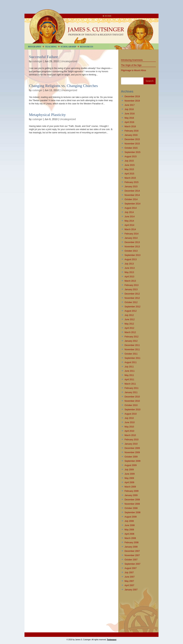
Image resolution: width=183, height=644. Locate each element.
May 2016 (129, 118)
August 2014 (131, 208)
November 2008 (132, 504)
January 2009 (131, 495)
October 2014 (131, 199)
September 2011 (133, 358)
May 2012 (129, 324)
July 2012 (129, 315)
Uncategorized (69, 61)
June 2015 (130, 165)
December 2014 (132, 191)
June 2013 (130, 268)
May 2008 (129, 530)
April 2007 (129, 585)
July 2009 (129, 470)
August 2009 (131, 465)
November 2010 (132, 401)
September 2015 (133, 152)
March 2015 (130, 178)
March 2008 (130, 538)
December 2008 (132, 500)
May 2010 (129, 427)
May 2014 (129, 221)
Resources (87, 47)
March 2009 (130, 487)
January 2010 (131, 444)
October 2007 (131, 560)
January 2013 (131, 289)
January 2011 (131, 392)
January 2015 (131, 187)
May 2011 (129, 375)
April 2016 (129, 122)
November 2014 (132, 195)
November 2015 (132, 144)
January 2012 (131, 341)
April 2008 (129, 534)
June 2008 (130, 525)
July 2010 (129, 418)
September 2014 (133, 204)
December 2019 (132, 96)
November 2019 (132, 101)
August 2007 (131, 568)
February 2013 (132, 285)
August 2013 (131, 259)
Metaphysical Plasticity (47, 115)
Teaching (51, 47)
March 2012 (130, 332)
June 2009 (130, 474)
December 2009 (132, 448)
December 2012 (132, 294)
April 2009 (129, 482)
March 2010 (130, 435)
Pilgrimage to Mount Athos (133, 70)
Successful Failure (43, 57)
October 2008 (131, 508)
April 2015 (129, 174)
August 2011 (131, 362)
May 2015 (129, 169)
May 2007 (129, 581)
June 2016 (130, 114)
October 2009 (131, 457)
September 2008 (133, 512)
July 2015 (129, 161)
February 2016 (132, 131)
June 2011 (130, 371)
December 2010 (132, 397)
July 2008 (129, 521)
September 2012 (133, 307)
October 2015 (131, 148)
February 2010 (132, 440)
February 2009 (132, 491)
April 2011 (129, 380)
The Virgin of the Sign (131, 65)
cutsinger (37, 61)
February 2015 (132, 182)
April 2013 (129, 277)
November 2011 (132, 350)
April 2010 (129, 431)
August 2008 (131, 517)
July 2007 (129, 573)
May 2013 (129, 272)
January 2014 (131, 238)
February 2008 (132, 543)
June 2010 (130, 422)
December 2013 (132, 242)
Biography (35, 47)
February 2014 (132, 234)
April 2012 (129, 328)
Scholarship (68, 47)
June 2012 (130, 319)
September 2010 (133, 410)
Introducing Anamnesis (132, 60)
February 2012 (132, 337)
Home (107, 16)
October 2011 (131, 354)
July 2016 (129, 109)
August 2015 (131, 157)
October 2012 (131, 302)
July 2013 (129, 264)
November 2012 (132, 298)
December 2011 (132, 345)
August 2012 (131, 311)
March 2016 (130, 127)
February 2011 (132, 388)
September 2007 (133, 564)
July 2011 (129, 367)
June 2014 (130, 217)
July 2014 (129, 212)
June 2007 (130, 577)
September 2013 (133, 255)
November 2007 (132, 555)
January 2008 (131, 547)
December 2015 (132, 139)
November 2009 (132, 452)
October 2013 (131, 251)
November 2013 (132, 247)
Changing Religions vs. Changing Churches (63, 86)
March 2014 (130, 229)
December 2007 (132, 551)
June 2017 (130, 105)
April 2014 (129, 225)
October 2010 (131, 405)
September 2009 (133, 461)
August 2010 (131, 414)
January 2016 (131, 135)
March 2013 (130, 281)
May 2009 (129, 478)
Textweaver (112, 640)
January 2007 (131, 590)
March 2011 (130, 384)
